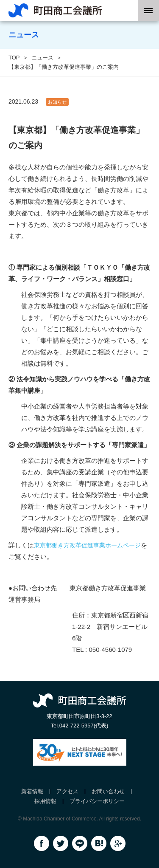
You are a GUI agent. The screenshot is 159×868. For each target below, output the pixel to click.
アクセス (67, 791)
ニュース (42, 58)
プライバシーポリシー (97, 801)
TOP (14, 58)
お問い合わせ (108, 791)
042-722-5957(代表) (84, 726)
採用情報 (45, 801)
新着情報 (32, 791)
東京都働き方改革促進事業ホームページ (87, 545)
